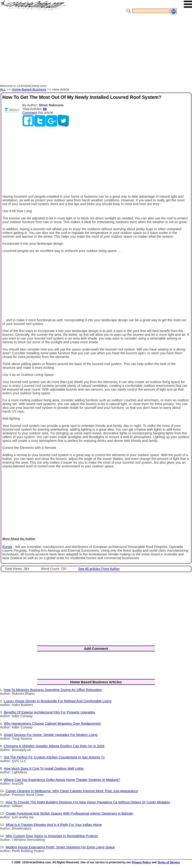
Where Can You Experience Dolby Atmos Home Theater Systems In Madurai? (62, 780)
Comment (30, 113)
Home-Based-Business (29, 89)
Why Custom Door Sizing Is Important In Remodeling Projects (52, 836)
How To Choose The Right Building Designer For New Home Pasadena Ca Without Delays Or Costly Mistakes (88, 802)
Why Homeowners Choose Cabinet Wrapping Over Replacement (52, 724)
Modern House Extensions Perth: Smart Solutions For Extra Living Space (60, 847)
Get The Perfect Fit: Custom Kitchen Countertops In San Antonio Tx (54, 757)
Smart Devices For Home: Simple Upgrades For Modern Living (51, 735)
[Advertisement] (96, 50)
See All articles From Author (99, 569)
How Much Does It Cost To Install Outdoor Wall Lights (44, 768)
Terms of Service (169, 862)
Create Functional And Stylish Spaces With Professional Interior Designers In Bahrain (69, 813)
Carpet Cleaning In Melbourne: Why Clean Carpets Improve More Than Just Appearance (72, 791)
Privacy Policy (141, 862)
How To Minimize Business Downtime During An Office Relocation (53, 690)
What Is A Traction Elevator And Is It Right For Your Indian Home (54, 825)
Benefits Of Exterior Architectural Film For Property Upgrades (49, 712)
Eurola (7, 547)
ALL (3, 89)
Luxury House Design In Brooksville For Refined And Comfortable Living (58, 701)
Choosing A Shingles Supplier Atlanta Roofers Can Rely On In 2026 (54, 746)
